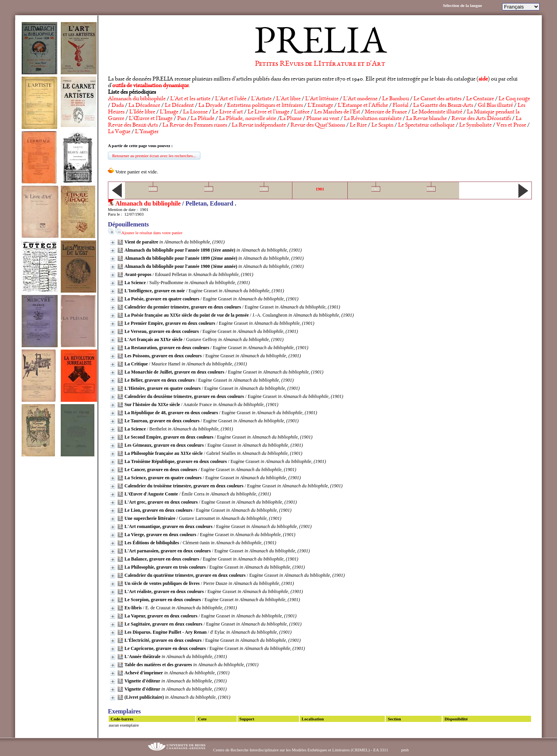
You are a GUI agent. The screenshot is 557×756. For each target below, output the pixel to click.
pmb (405, 750)
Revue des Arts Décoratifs (481, 119)
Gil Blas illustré (495, 106)
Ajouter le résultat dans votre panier (152, 233)
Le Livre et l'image (268, 112)
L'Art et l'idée (231, 99)
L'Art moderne (360, 99)
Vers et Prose (511, 125)
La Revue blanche (426, 119)
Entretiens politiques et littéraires (265, 106)
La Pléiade (202, 119)
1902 (376, 189)
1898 (153, 189)
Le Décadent (179, 106)
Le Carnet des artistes (437, 99)
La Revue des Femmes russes (195, 125)
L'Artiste (261, 99)
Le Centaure (480, 99)
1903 (431, 189)
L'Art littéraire (322, 99)
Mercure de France (386, 112)
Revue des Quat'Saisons (318, 125)
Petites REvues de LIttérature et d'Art (320, 64)
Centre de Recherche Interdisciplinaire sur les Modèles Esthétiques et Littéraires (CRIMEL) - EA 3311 (301, 750)
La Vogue (119, 132)
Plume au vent (323, 119)
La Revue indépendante (259, 125)
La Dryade (210, 106)
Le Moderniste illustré (437, 112)
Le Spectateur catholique (426, 125)
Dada (118, 106)
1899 (208, 189)
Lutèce (302, 112)
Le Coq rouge (514, 99)
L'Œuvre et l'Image (151, 119)
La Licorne (195, 112)
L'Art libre (288, 99)
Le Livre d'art (228, 112)
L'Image (169, 112)
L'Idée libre (142, 112)
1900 (264, 189)
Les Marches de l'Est (337, 112)
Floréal (401, 106)
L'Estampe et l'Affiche (363, 106)
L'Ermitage (320, 106)
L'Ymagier (147, 132)
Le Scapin (382, 125)
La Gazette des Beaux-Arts (443, 106)
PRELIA (320, 45)
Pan (182, 119)
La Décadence (144, 106)
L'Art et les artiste (190, 99)
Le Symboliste (475, 125)
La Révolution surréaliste (373, 119)
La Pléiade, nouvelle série (248, 119)
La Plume (291, 119)
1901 (320, 189)
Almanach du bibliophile (137, 99)
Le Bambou (396, 99)
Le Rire (358, 125)
